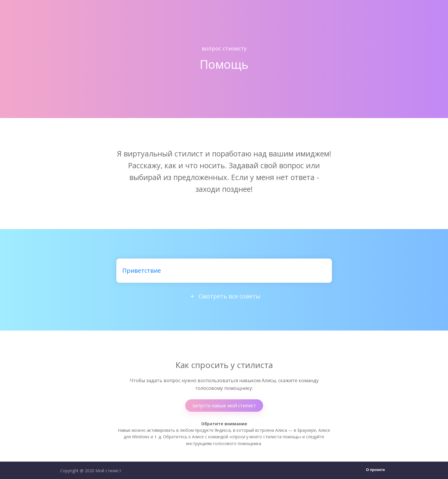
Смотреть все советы (224, 296)
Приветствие (142, 270)
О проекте (375, 470)
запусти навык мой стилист (224, 406)
